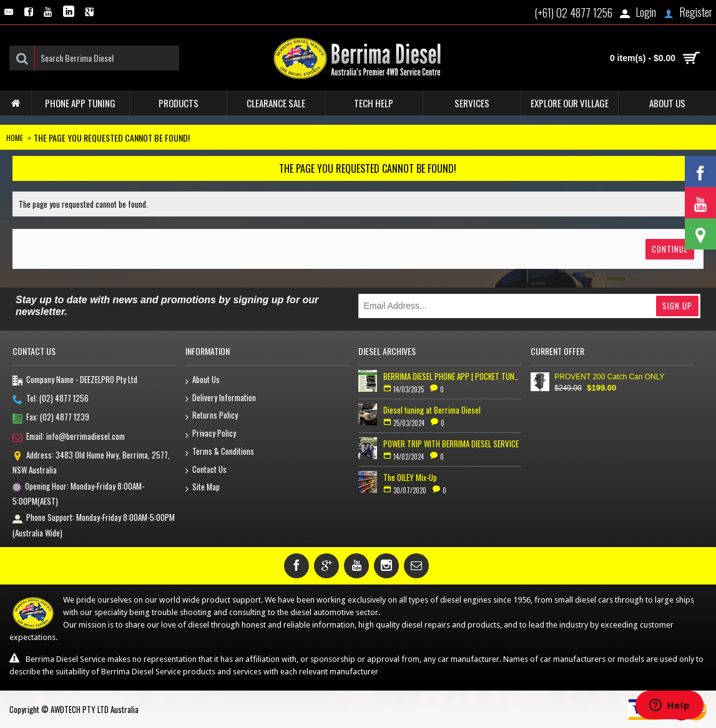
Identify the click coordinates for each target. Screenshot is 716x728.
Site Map (203, 488)
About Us (203, 380)
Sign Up (677, 306)
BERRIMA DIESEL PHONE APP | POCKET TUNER (453, 376)
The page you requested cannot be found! (112, 138)
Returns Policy (212, 416)
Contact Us (206, 470)
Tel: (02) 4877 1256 (51, 399)
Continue (670, 249)
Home (15, 138)
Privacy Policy (211, 434)
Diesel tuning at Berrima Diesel (432, 410)
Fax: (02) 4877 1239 (51, 418)
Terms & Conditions (220, 452)
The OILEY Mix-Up (410, 477)
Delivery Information (221, 398)
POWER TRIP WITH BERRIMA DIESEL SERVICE (451, 444)
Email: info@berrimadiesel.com (69, 437)
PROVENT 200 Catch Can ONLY (609, 377)
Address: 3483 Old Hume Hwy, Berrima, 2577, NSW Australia (91, 462)
